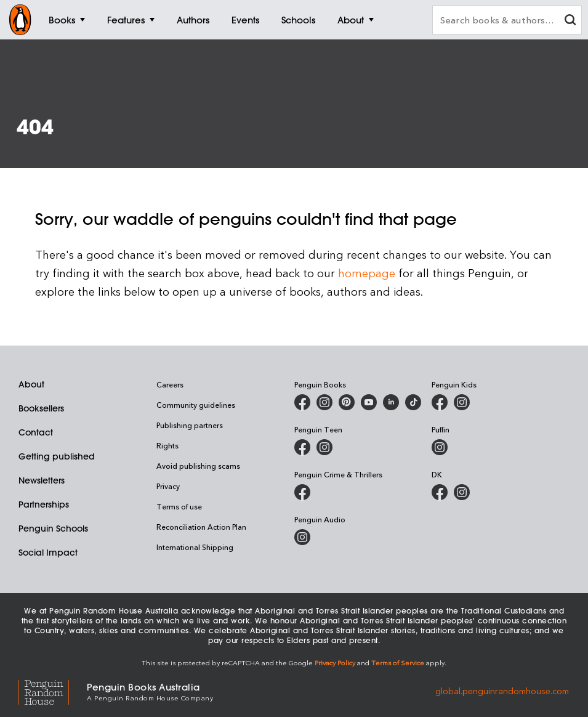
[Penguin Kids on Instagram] (462, 402)
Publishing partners (190, 425)
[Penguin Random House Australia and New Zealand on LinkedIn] (391, 402)
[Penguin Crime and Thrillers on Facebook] (302, 492)
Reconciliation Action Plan (201, 527)
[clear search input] (570, 21)
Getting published (57, 456)
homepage (367, 273)
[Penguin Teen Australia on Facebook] (302, 447)
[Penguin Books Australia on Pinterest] (347, 402)
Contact (36, 432)
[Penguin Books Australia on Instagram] (324, 402)
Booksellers (41, 408)
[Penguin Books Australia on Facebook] (302, 402)
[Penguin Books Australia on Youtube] (369, 402)
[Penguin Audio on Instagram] (302, 537)
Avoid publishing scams (198, 466)
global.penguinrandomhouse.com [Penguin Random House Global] (502, 691)
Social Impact (48, 553)
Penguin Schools (53, 529)
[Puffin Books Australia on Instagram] (440, 447)
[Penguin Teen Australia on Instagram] (324, 447)
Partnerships (44, 504)
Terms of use (179, 506)
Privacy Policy (335, 662)
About (31, 384)
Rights (167, 445)
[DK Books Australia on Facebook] (440, 492)
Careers (170, 384)
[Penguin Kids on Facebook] (440, 402)
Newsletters (42, 480)
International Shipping (195, 547)
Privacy (168, 486)
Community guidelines (196, 405)
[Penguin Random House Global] (53, 691)
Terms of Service (398, 662)
